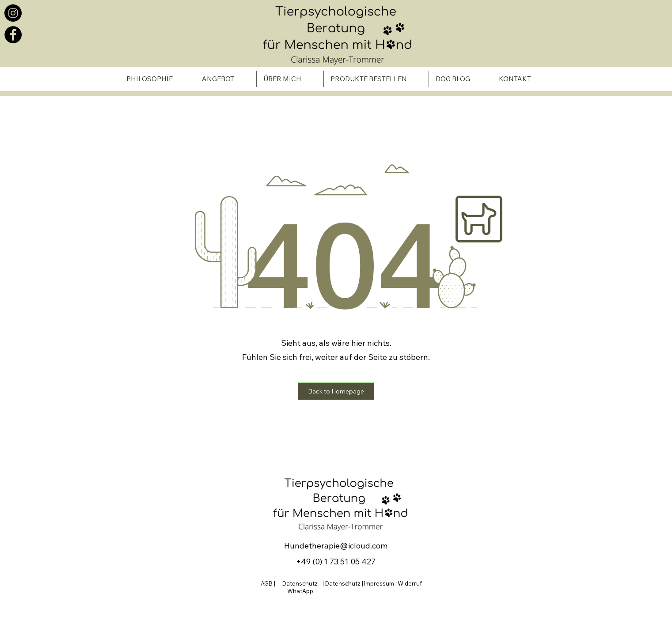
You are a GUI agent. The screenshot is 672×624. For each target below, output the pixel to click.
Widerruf (410, 583)
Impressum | (380, 583)
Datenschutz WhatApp (300, 587)
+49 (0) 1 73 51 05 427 (336, 562)
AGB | (269, 583)
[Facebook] (13, 35)
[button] (336, 391)
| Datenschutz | (343, 583)
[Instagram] (13, 13)
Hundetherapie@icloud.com (336, 546)
